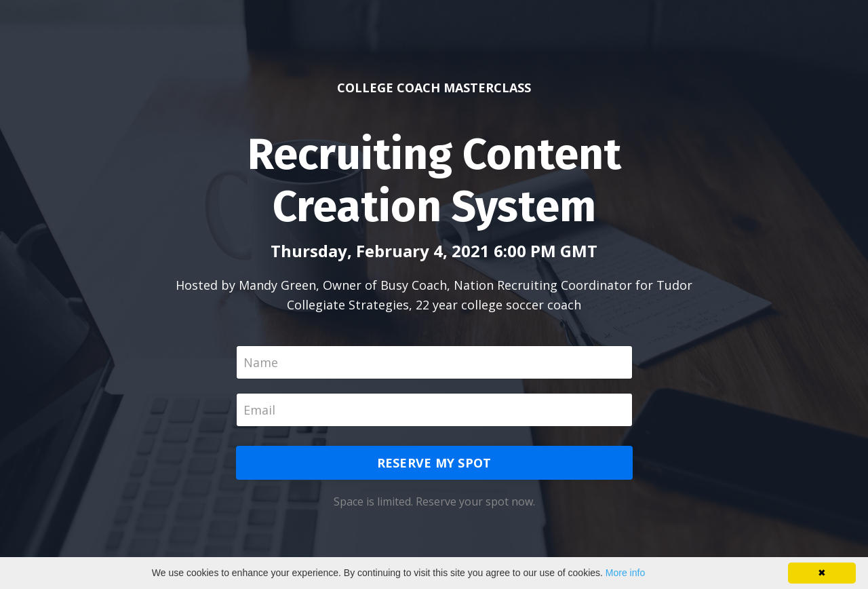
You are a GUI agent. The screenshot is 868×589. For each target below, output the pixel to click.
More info (625, 573)
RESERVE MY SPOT (434, 463)
